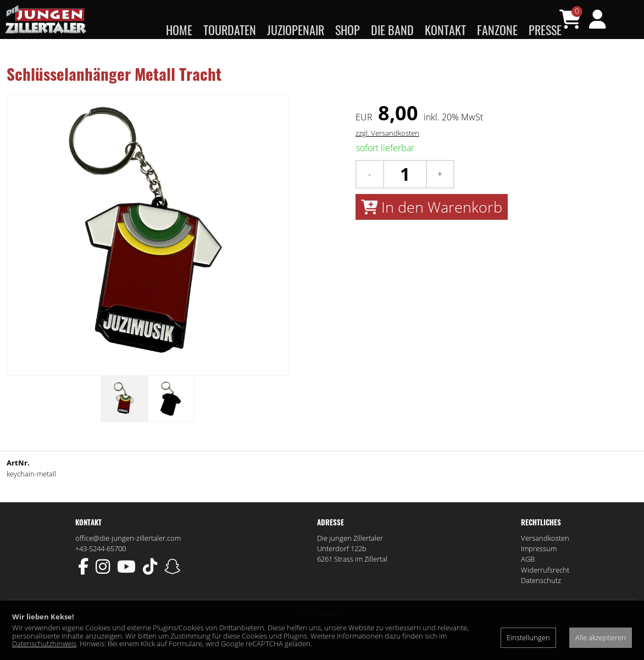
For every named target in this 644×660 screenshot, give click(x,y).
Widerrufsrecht (545, 591)
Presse (545, 30)
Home (179, 30)
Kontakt (445, 30)
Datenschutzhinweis (44, 644)
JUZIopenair (296, 30)
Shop (348, 30)
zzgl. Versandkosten (387, 154)
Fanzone (497, 30)
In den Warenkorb (432, 228)
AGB (528, 581)
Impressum (539, 570)
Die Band (392, 30)
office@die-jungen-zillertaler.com (128, 559)
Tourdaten (230, 30)
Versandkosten (545, 559)
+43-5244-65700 (101, 570)
